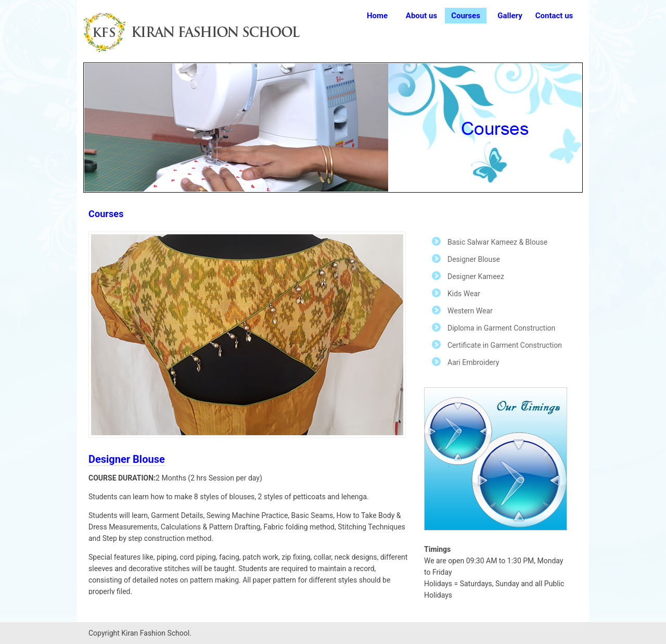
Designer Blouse (474, 259)
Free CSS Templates (200, 33)
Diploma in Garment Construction (501, 328)
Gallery (510, 16)
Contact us (554, 16)
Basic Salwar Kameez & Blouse (497, 242)
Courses (466, 16)
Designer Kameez (476, 276)
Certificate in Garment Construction (505, 345)
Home (377, 16)
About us (421, 16)
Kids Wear (464, 294)
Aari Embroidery (473, 362)
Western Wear (470, 311)
